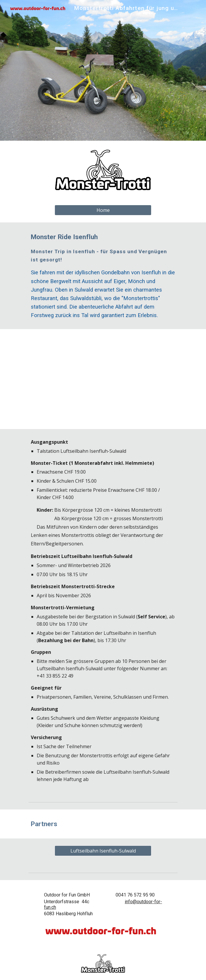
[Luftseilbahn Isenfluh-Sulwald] (103, 851)
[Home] (103, 210)
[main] (103, 276)
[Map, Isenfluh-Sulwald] (103, 379)
